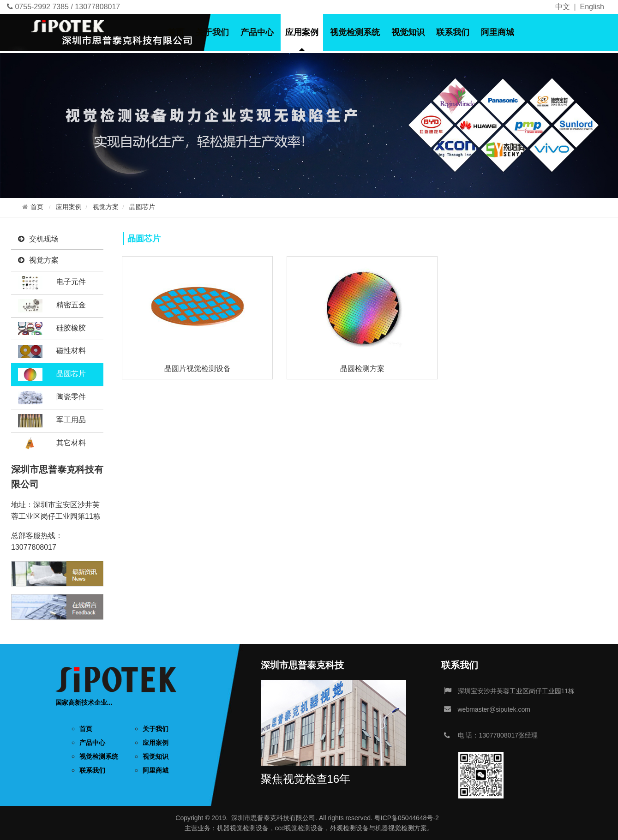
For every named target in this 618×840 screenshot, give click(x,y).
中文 (563, 7)
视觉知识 (408, 32)
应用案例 (302, 32)
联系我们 (453, 32)
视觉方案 (106, 207)
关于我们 (212, 32)
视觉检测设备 (249, 828)
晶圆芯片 (142, 207)
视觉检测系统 (355, 32)
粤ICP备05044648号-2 (407, 818)
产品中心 (257, 32)
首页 (176, 32)
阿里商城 (498, 32)
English (592, 7)
